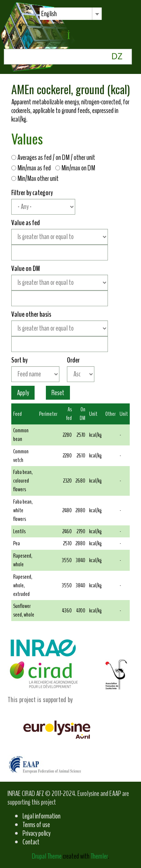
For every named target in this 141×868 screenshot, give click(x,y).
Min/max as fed (33, 168)
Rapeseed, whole (23, 560)
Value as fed (26, 223)
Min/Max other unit (35, 178)
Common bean (21, 435)
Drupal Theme (47, 856)
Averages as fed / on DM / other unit (55, 157)
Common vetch (21, 456)
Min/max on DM (77, 168)
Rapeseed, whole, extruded (23, 585)
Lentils (19, 531)
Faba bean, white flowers (23, 510)
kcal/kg (95, 435)
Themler (99, 856)
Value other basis (31, 314)
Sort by (19, 360)
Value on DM (26, 269)
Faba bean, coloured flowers (23, 481)
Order (73, 360)
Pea (17, 543)
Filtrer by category (32, 193)
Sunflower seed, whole (24, 610)
